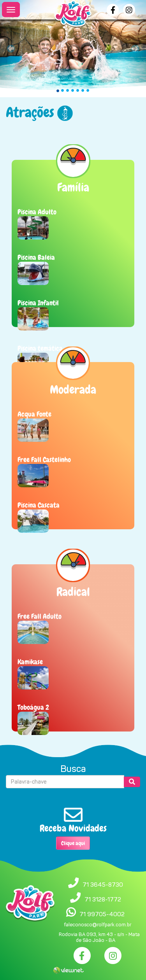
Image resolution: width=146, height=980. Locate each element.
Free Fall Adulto (40, 616)
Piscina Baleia (36, 257)
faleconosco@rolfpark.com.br (98, 925)
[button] (11, 49)
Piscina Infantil (38, 303)
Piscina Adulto (37, 212)
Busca (73, 769)
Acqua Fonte (34, 414)
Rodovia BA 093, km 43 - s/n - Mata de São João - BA (99, 937)
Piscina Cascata (39, 505)
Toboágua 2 (33, 707)
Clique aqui (73, 843)
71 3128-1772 (103, 899)
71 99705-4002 (102, 914)
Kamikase (30, 662)
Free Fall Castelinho (44, 459)
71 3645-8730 (103, 885)
